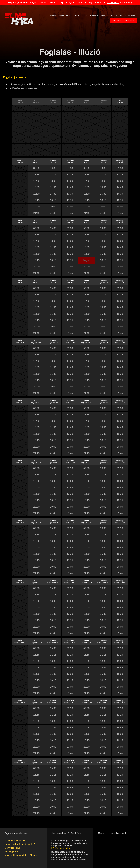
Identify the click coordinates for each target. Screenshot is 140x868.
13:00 (36, 181)
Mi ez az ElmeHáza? (15, 840)
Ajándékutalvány (61, 15)
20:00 (36, 207)
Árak (77, 15)
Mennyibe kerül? (13, 848)
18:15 (36, 200)
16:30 (36, 194)
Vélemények (91, 15)
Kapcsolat (116, 15)
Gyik (104, 15)
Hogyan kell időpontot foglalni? (20, 844)
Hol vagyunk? (11, 851)
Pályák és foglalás (123, 20)
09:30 (36, 168)
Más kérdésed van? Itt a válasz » (21, 855)
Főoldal (130, 15)
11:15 (36, 175)
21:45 (36, 213)
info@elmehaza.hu (60, 848)
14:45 (36, 187)
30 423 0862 (113, 3)
